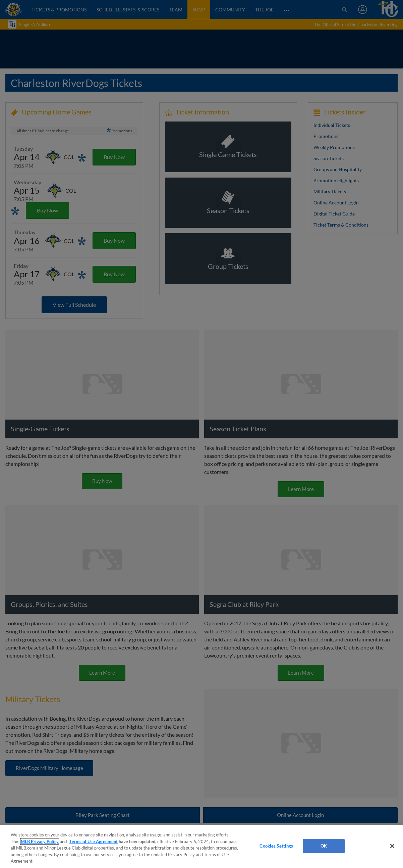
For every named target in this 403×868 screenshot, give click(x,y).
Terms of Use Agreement (94, 841)
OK (324, 846)
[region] (201, 847)
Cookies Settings (276, 846)
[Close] (392, 846)
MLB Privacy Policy (40, 841)
